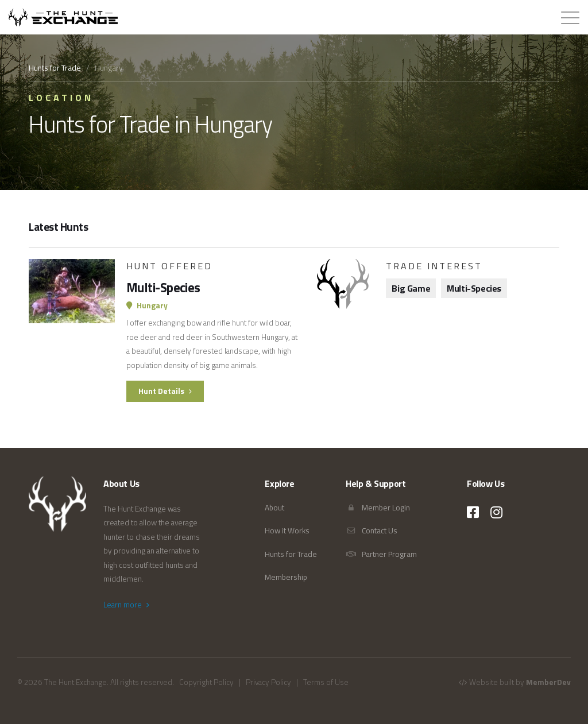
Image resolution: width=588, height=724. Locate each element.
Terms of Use (326, 682)
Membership (286, 577)
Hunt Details (166, 391)
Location (61, 98)
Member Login (378, 508)
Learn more (126, 605)
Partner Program (381, 554)
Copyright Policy (206, 682)
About (274, 508)
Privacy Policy (268, 682)
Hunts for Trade (55, 68)
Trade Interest (434, 266)
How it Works (287, 531)
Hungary (147, 305)
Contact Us (372, 531)
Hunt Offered (169, 266)
